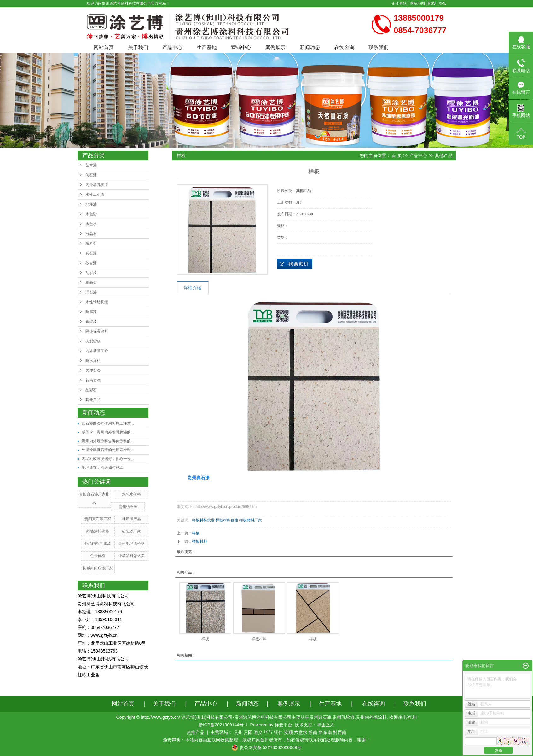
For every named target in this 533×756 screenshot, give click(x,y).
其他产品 (93, 400)
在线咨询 (344, 47)
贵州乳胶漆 (344, 717)
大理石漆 (93, 370)
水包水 (91, 224)
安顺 (288, 732)
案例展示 (275, 47)
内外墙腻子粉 (97, 351)
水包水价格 (131, 494)
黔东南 (325, 732)
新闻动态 (310, 47)
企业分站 (399, 3)
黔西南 (340, 732)
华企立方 (326, 725)
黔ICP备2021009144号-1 (223, 725)
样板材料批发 (203, 520)
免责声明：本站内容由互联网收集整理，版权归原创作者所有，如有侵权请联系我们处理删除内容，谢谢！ (267, 740)
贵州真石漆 (320, 717)
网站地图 (417, 3)
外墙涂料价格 (98, 531)
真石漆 (91, 253)
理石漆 (91, 292)
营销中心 (241, 47)
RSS (432, 3)
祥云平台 (283, 725)
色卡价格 (98, 556)
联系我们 (379, 47)
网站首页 (104, 47)
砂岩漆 (91, 263)
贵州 (238, 732)
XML (443, 3)
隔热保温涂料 (97, 331)
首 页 (397, 155)
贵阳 (248, 732)
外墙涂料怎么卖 (131, 556)
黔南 (313, 732)
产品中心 (172, 47)
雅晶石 (91, 282)
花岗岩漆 (93, 380)
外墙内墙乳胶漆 (98, 544)
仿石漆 (91, 175)
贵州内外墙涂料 (371, 717)
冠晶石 (91, 234)
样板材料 (200, 541)
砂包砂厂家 (131, 531)
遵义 (258, 732)
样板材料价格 (227, 520)
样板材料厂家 (251, 520)
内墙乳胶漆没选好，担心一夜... (108, 459)
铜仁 (278, 732)
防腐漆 (91, 312)
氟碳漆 (91, 322)
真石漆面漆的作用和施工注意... (108, 423)
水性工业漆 (95, 195)
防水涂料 (93, 361)
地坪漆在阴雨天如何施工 (102, 468)
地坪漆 (91, 204)
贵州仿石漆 (128, 507)
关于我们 (138, 47)
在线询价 (295, 264)
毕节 (268, 732)
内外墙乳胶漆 (97, 185)
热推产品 (195, 732)
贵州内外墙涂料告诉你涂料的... (108, 441)
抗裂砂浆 (93, 341)
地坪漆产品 (131, 519)
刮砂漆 (91, 273)
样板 (196, 533)
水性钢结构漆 (97, 302)
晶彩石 (91, 390)
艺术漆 (91, 165)
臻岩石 (91, 243)
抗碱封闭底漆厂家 (98, 568)
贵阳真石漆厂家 (98, 519)
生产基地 (207, 47)
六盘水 (301, 732)
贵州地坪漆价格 (131, 544)
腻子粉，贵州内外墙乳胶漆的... (108, 432)
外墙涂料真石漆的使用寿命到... (108, 450)
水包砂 (91, 214)
